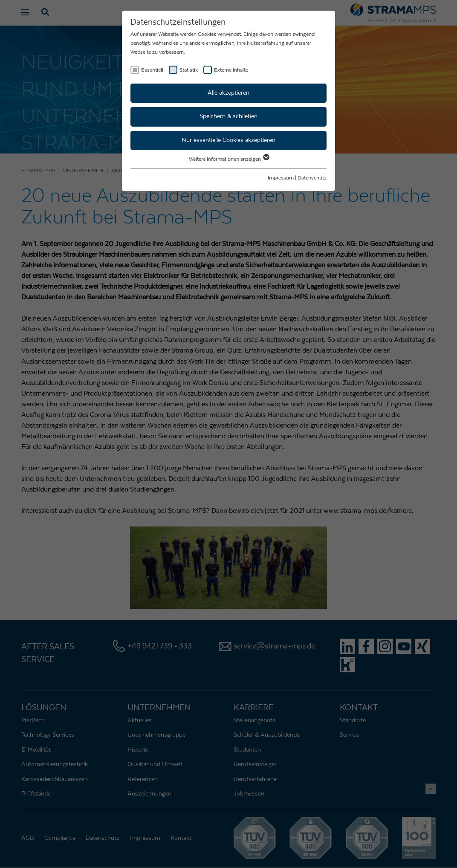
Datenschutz (312, 178)
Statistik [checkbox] (189, 70)
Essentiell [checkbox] (152, 70)
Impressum (281, 178)
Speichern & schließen (228, 116)
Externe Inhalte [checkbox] (231, 70)
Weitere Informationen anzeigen (229, 159)
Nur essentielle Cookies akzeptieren (228, 140)
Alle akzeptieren (228, 93)
